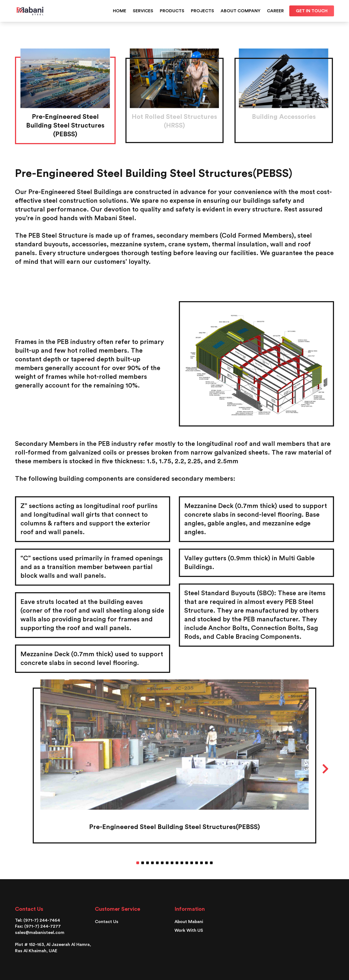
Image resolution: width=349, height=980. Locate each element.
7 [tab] (167, 863)
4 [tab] (152, 863)
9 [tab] (177, 863)
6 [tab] (162, 863)
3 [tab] (148, 863)
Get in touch (312, 11)
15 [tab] (206, 863)
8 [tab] (172, 863)
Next (325, 769)
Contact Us (107, 922)
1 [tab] (138, 863)
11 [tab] (187, 863)
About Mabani (189, 922)
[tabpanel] (174, 766)
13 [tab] (197, 863)
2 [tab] (143, 863)
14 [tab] (201, 863)
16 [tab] (211, 863)
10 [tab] (182, 863)
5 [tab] (157, 863)
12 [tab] (192, 863)
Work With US (189, 930)
